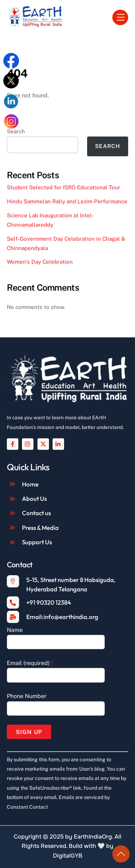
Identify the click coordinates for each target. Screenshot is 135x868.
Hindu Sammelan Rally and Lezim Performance (67, 201)
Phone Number (27, 696)
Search (108, 146)
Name (15, 630)
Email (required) (30, 663)
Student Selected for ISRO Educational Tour (64, 187)
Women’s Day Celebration (40, 262)
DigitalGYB (68, 856)
